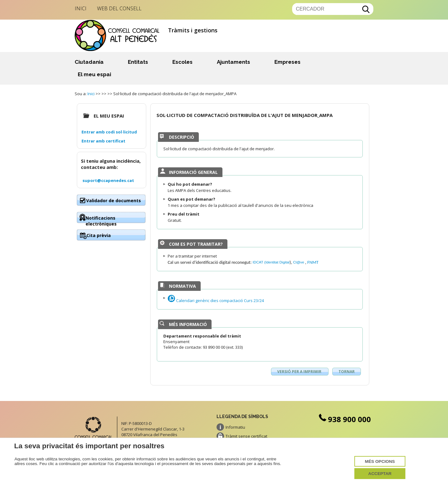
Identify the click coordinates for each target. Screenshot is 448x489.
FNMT (313, 262)
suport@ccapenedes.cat (108, 180)
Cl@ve (299, 262)
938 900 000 (344, 419)
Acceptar (380, 474)
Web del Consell (119, 8)
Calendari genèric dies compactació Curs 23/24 (216, 300)
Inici (81, 8)
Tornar (347, 372)
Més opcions (380, 461)
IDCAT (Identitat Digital (271, 262)
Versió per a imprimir (300, 372)
